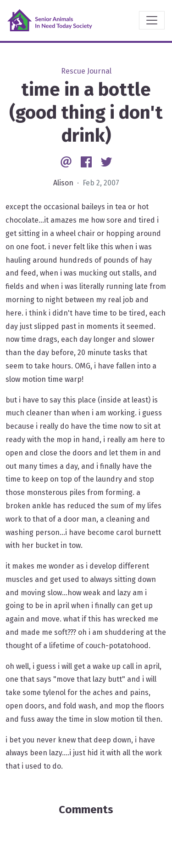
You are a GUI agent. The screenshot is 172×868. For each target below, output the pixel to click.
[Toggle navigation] (152, 20)
